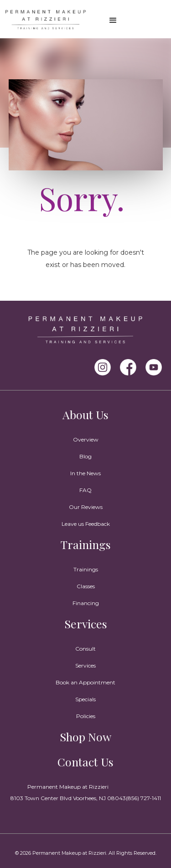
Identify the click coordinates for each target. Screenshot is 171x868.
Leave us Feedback (86, 524)
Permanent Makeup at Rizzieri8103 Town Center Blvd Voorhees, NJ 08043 (68, 792)
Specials (85, 699)
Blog (85, 456)
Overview (86, 439)
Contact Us (85, 762)
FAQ (85, 490)
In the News (85, 473)
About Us (85, 414)
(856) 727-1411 (143, 798)
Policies (86, 716)
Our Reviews (86, 507)
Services (86, 624)
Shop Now (85, 737)
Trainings (86, 544)
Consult (85, 649)
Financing (86, 603)
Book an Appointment (85, 682)
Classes (86, 586)
